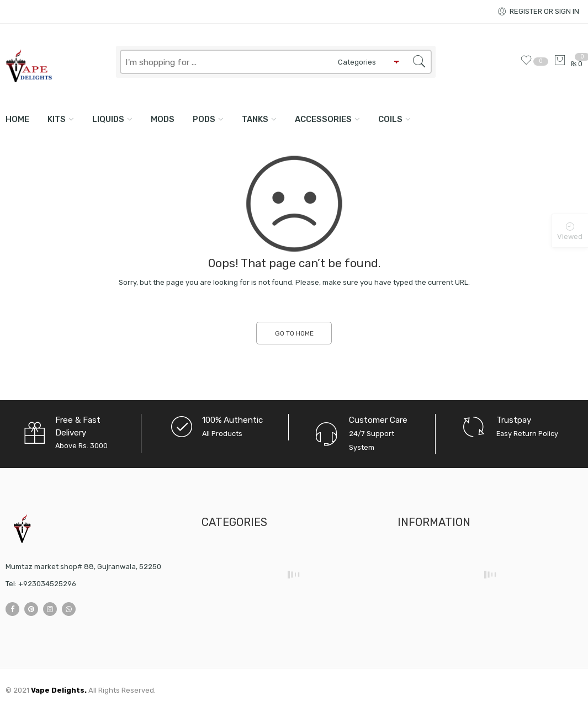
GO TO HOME (294, 333)
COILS (390, 119)
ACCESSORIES (323, 119)
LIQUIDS (108, 119)
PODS (204, 119)
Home (17, 119)
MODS (163, 119)
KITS (57, 119)
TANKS (255, 119)
